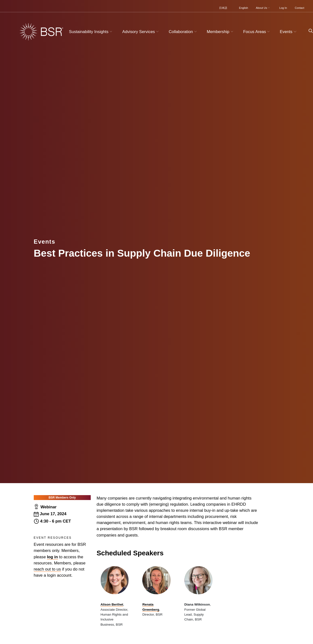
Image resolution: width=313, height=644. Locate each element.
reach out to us (47, 569)
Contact (299, 8)
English (244, 8)
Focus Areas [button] (257, 32)
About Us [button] (263, 8)
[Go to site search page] (309, 31)
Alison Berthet (112, 604)
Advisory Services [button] (141, 32)
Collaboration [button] (183, 32)
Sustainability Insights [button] (91, 32)
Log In (283, 8)
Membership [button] (221, 32)
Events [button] (289, 32)
